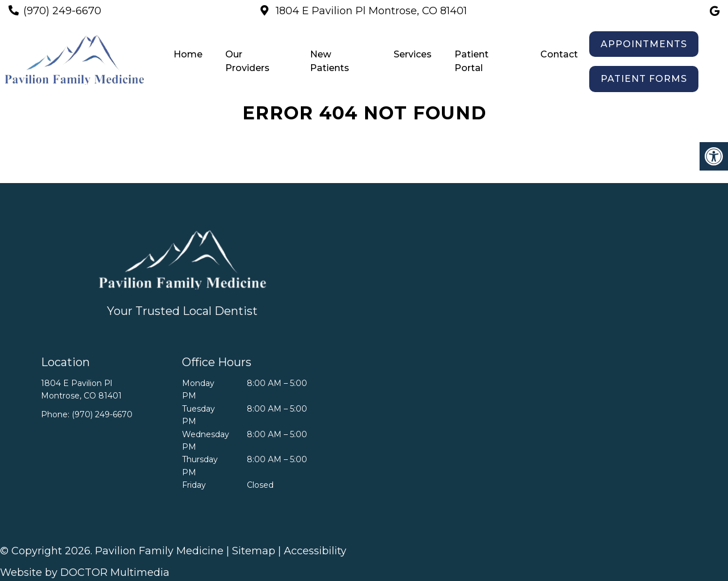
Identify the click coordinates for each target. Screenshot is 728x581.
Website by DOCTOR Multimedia (85, 572)
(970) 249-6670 (62, 11)
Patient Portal (471, 61)
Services (413, 54)
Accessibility (315, 551)
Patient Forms (644, 79)
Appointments (644, 44)
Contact (559, 54)
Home (188, 54)
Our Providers (247, 61)
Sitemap (254, 551)
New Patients (330, 61)
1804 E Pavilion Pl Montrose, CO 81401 (370, 11)
